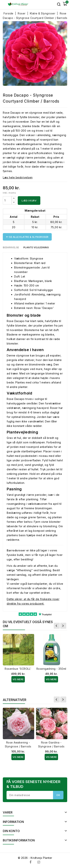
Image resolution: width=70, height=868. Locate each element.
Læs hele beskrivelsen (18, 177)
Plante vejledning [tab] (36, 247)
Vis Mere (18, 679)
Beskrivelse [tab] (11, 247)
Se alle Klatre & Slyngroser (27, 237)
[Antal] (7, 200)
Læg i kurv (29, 201)
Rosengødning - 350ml (51, 669)
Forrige (57, 626)
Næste (63, 626)
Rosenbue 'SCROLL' (18, 669)
